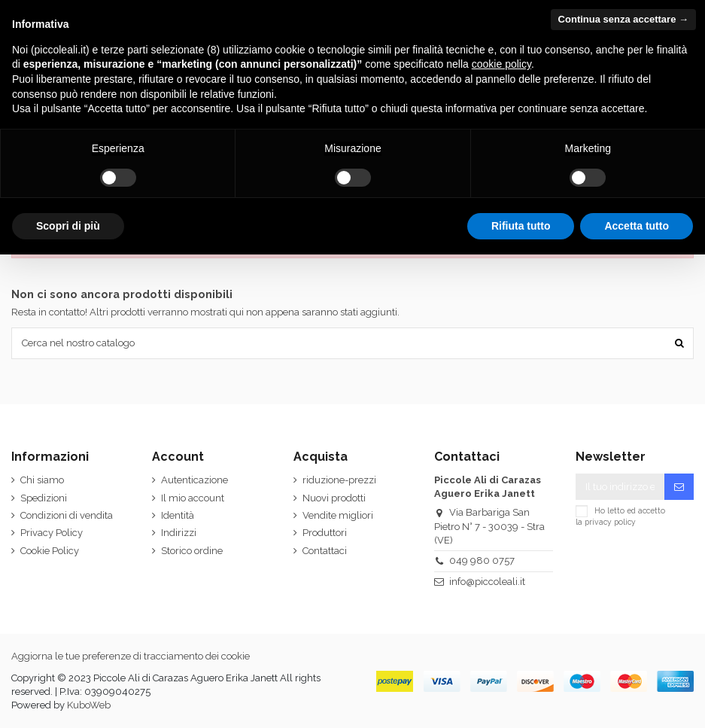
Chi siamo (42, 480)
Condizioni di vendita (67, 515)
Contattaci (325, 551)
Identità (178, 515)
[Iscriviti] (679, 487)
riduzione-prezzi (339, 480)
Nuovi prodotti (334, 498)
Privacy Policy (52, 533)
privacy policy (610, 522)
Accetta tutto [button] (637, 226)
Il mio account (193, 498)
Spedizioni (44, 498)
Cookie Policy (50, 551)
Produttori (325, 533)
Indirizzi (179, 533)
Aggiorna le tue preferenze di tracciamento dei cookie (131, 656)
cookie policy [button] (501, 64)
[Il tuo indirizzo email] (620, 487)
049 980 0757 (482, 560)
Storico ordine (192, 551)
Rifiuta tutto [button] (521, 226)
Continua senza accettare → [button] (623, 19)
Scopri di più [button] (68, 226)
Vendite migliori (338, 515)
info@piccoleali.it (487, 582)
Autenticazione (194, 480)
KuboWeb (89, 705)
